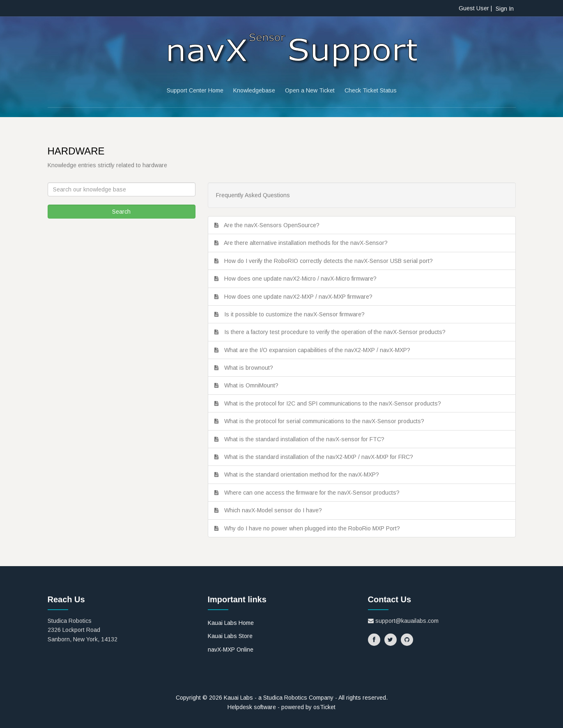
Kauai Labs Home (231, 623)
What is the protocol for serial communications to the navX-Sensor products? (326, 421)
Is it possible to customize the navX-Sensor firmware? (296, 314)
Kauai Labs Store (230, 636)
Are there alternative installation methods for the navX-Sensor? (307, 243)
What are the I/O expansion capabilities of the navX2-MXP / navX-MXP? (319, 350)
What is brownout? (250, 368)
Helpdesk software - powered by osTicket (281, 707)
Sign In (505, 9)
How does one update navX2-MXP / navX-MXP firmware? (300, 297)
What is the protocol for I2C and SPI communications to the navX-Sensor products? (334, 403)
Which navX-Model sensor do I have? (275, 510)
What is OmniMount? (253, 385)
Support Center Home (195, 90)
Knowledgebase (254, 90)
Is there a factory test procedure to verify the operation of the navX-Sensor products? (337, 332)
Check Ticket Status (371, 90)
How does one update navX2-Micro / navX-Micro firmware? (302, 279)
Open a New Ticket (310, 90)
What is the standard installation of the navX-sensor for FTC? (306, 439)
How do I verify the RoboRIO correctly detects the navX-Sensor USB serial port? (330, 261)
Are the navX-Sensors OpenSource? (273, 225)
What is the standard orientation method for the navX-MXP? (303, 475)
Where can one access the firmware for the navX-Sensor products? (314, 493)
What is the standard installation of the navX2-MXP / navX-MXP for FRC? (320, 457)
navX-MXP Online (231, 650)
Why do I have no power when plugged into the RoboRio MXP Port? (314, 528)
